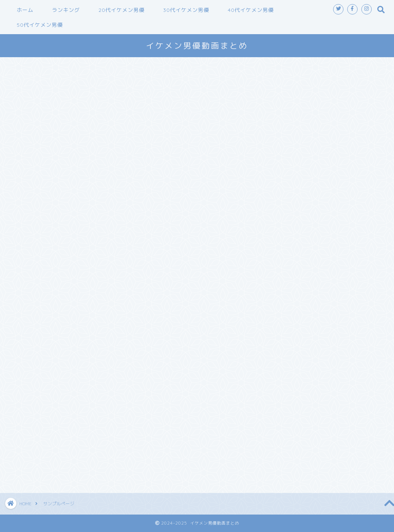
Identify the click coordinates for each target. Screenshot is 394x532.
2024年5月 (292, 385)
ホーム (25, 10)
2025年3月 (292, 303)
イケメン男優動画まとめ (197, 45)
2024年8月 (292, 361)
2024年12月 (294, 328)
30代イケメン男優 (186, 10)
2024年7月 (292, 369)
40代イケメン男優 (251, 10)
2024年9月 (292, 353)
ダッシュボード (148, 297)
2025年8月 (292, 287)
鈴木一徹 (289, 461)
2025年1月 (292, 320)
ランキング (66, 10)
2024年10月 (294, 344)
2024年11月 (294, 336)
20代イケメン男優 (121, 10)
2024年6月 (292, 377)
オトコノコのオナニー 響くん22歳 (323, 183)
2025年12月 (294, 254)
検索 (283, 72)
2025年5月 (292, 295)
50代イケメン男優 (40, 25)
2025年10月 (294, 271)
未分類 (286, 453)
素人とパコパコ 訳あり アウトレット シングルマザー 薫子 (326, 138)
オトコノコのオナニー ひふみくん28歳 (329, 126)
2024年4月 (292, 393)
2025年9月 (292, 279)
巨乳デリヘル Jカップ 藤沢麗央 (319, 150)
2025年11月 (294, 263)
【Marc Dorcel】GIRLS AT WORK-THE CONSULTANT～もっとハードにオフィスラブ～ (330, 167)
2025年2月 (292, 312)
